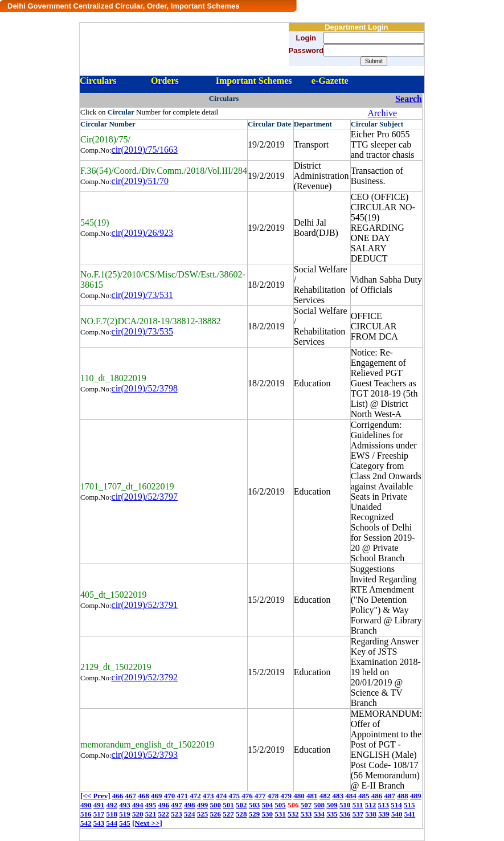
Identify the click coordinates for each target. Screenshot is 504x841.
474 (222, 796)
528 (241, 814)
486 (377, 796)
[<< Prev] (95, 796)
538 (371, 814)
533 (306, 814)
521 (151, 814)
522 (164, 814)
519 (125, 814)
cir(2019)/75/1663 (145, 150)
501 (228, 805)
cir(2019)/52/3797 (145, 497)
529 (255, 814)
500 (216, 805)
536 (345, 814)
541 (410, 814)
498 (190, 805)
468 (144, 796)
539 (384, 814)
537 (358, 814)
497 (177, 805)
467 (130, 796)
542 (86, 823)
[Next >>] (147, 823)
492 (112, 805)
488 (403, 796)
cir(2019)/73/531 (142, 295)
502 (241, 805)
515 (409, 805)
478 (273, 796)
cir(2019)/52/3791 (145, 605)
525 (203, 814)
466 (118, 796)
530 (268, 814)
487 (390, 796)
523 (177, 814)
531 (280, 814)
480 (299, 796)
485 (364, 796)
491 (99, 805)
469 (157, 796)
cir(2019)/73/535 (142, 331)
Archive (382, 113)
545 (125, 823)
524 (190, 814)
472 (195, 796)
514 (396, 805)
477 (260, 796)
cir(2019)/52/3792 (145, 677)
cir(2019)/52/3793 (145, 755)
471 (182, 796)
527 (228, 814)
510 (345, 805)
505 (280, 805)
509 (332, 805)
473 (208, 796)
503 (255, 805)
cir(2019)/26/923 (142, 233)
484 (351, 796)
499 (203, 805)
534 (319, 814)
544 (112, 823)
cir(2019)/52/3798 (145, 388)
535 (332, 814)
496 (164, 805)
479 (286, 796)
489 (416, 796)
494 (138, 805)
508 (319, 805)
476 (247, 796)
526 (216, 814)
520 (138, 814)
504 (268, 805)
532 (293, 814)
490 (86, 805)
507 (306, 805)
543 (99, 823)
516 (86, 814)
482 (325, 796)
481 (312, 796)
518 (112, 814)
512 (371, 805)
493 (125, 805)
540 (397, 814)
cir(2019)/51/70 (140, 181)
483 (338, 796)
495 (151, 805)
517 (99, 814)
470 (170, 796)
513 (384, 805)
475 (234, 796)
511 (358, 805)
